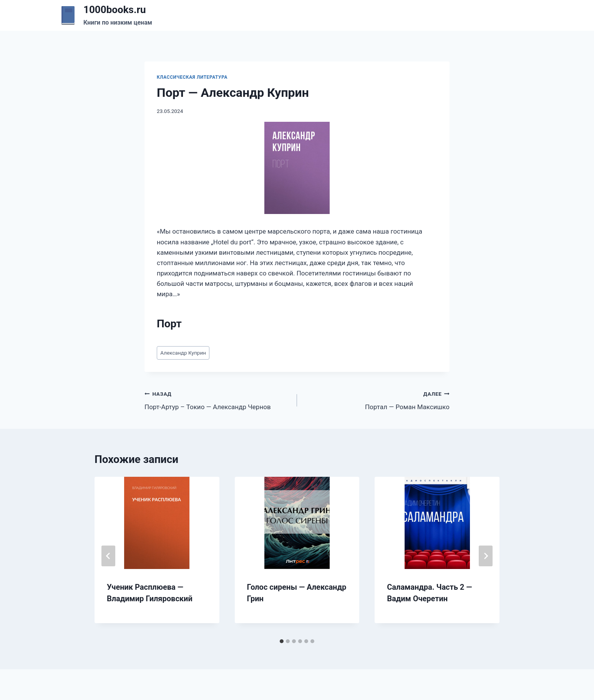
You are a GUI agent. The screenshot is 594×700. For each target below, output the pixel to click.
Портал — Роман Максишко (377, 400)
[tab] (282, 641)
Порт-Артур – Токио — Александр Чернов (217, 400)
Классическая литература (192, 77)
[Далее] (486, 556)
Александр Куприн (183, 353)
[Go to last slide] (108, 556)
